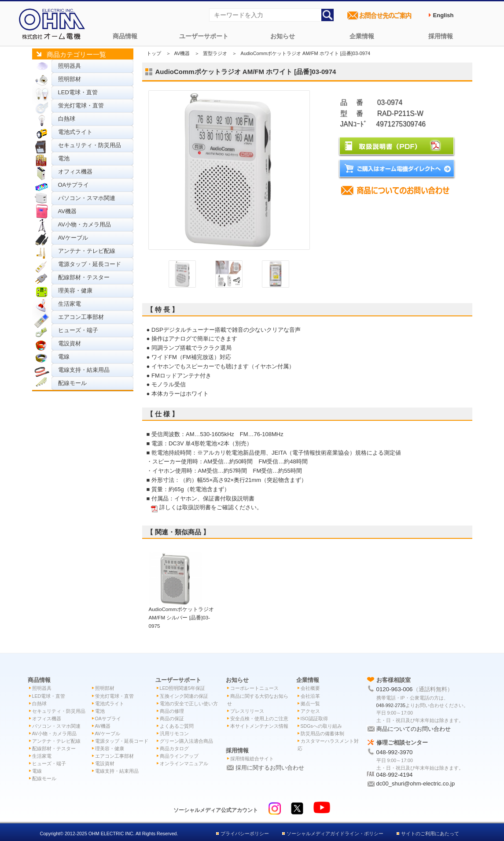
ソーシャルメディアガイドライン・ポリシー (335, 834)
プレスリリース (247, 711)
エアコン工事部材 (81, 317)
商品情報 (125, 36)
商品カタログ (174, 748)
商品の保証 (172, 719)
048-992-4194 (395, 775)
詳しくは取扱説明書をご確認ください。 (211, 507)
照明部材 (70, 79)
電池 (64, 158)
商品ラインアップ (179, 756)
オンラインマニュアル (184, 763)
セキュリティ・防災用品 (90, 145)
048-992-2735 (391, 705)
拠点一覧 (310, 704)
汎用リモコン (174, 734)
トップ (154, 53)
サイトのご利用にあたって (430, 834)
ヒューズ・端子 (78, 330)
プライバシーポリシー (245, 834)
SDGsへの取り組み (321, 726)
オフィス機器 (75, 172)
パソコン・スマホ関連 (87, 198)
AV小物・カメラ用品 (85, 224)
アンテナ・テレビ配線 (87, 251)
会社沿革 (310, 696)
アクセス (310, 711)
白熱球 (67, 119)
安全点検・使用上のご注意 (259, 719)
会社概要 (310, 688)
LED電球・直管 (78, 92)
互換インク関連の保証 (184, 696)
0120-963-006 (395, 689)
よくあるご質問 (177, 726)
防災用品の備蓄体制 (322, 734)
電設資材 (70, 343)
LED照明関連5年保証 (183, 688)
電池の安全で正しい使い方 (189, 704)
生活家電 (70, 304)
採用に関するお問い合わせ (270, 768)
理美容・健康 (75, 291)
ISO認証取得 (314, 719)
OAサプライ (74, 185)
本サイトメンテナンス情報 (259, 726)
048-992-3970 (395, 752)
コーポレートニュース (254, 688)
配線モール (72, 383)
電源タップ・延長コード (90, 264)
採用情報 (441, 36)
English (443, 15)
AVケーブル (73, 238)
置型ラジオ (215, 53)
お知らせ (283, 36)
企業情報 (362, 36)
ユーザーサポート (204, 36)
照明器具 (70, 66)
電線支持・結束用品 (84, 370)
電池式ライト (75, 132)
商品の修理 (172, 711)
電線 (64, 357)
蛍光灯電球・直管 (81, 106)
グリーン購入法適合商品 (186, 741)
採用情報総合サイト (252, 759)
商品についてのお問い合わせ (414, 729)
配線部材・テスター (84, 277)
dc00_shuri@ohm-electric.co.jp (416, 784)
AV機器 (67, 211)
